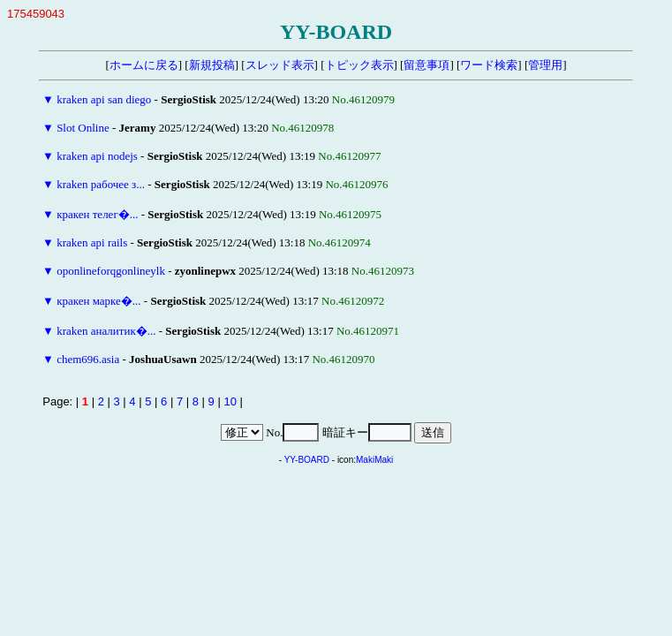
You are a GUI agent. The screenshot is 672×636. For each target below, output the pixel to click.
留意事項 (427, 65)
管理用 (545, 65)
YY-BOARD (307, 460)
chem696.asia (88, 359)
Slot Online (83, 128)
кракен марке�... (98, 301)
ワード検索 (489, 65)
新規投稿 (212, 65)
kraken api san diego (104, 99)
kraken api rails (92, 242)
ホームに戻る (144, 65)
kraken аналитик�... (106, 331)
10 (230, 401)
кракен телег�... (97, 214)
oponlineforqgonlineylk (111, 271)
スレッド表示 (280, 65)
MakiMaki (374, 460)
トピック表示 (359, 65)
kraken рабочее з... (101, 184)
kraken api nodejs (97, 156)
